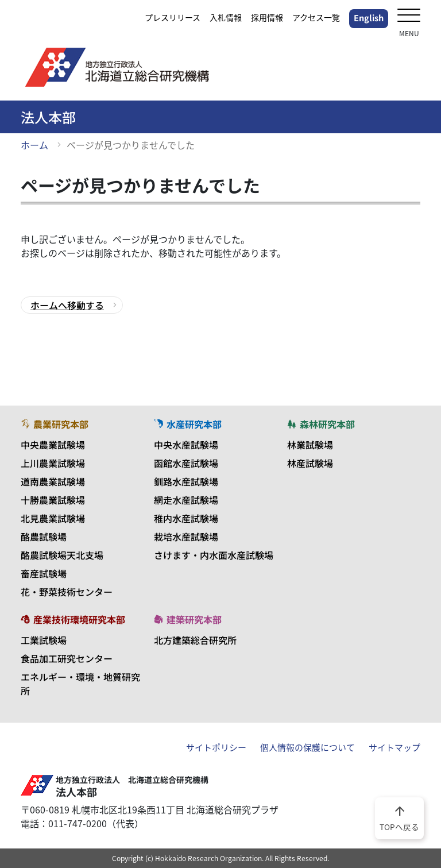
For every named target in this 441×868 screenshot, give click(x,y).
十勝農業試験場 (53, 500)
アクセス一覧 (316, 17)
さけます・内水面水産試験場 (214, 555)
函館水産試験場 (186, 463)
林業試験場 (310, 445)
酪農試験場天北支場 (62, 555)
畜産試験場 (44, 573)
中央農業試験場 (53, 445)
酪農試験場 (44, 537)
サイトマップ (394, 747)
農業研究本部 (55, 424)
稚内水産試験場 (186, 518)
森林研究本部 (321, 424)
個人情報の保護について (307, 747)
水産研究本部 (188, 424)
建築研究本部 (188, 619)
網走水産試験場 (186, 500)
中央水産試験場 (186, 445)
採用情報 (267, 17)
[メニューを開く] (409, 16)
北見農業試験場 (53, 518)
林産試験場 (310, 463)
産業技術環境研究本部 (73, 619)
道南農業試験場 (53, 481)
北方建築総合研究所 (195, 640)
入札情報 (226, 17)
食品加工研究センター (67, 658)
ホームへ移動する (67, 305)
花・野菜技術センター (67, 592)
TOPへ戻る (399, 817)
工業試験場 (44, 640)
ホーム (34, 145)
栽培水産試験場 (186, 537)
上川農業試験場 (53, 463)
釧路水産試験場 (186, 481)
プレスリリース (173, 17)
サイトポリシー (216, 747)
